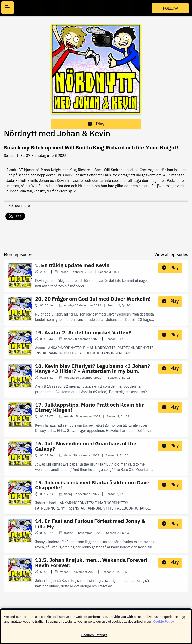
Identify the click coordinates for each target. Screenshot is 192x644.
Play (96, 124)
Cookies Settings (94, 638)
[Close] (184, 620)
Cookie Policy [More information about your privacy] (164, 624)
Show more (19, 206)
